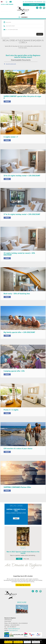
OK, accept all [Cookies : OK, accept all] (8, 642)
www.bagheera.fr (14, 630)
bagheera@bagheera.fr (14, 629)
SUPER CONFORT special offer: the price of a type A (22, 97)
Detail (7, 101)
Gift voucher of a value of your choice (18, 448)
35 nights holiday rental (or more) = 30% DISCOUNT (19, 254)
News (23, 548)
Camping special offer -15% (14, 371)
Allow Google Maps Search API (23, 585)
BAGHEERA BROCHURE (11, 64)
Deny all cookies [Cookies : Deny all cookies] (18, 642)
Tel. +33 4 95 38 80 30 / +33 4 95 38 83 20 (33, 2)
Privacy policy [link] (36, 642)
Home (2, 38)
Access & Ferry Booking (7, 4)
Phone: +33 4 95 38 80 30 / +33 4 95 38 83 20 (16, 623)
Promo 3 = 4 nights (11, 410)
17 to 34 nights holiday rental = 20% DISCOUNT (22, 214)
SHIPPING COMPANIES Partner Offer (17, 487)
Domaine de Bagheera (10, 618)
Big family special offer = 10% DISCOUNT (19, 332)
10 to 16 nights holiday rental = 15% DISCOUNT (22, 176)
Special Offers (7, 38)
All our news (26, 559)
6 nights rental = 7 (11, 137)
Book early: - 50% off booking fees (17, 294)
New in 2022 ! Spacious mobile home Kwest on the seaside (23, 552)
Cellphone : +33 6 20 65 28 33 (12, 625)
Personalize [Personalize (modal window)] (27, 642)
